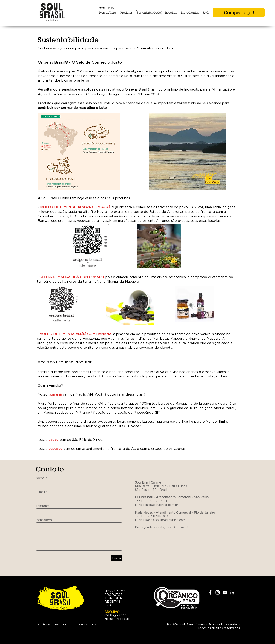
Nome (40, 478)
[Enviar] (117, 558)
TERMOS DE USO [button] (87, 624)
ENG (111, 8)
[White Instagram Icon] (218, 592)
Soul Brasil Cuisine (148, 482)
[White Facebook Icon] (210, 592)
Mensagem (44, 520)
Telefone (42, 506)
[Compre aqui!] (239, 13)
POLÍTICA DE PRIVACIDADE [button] (55, 624)
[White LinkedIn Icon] (232, 592)
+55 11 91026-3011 (154, 501)
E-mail (40, 492)
